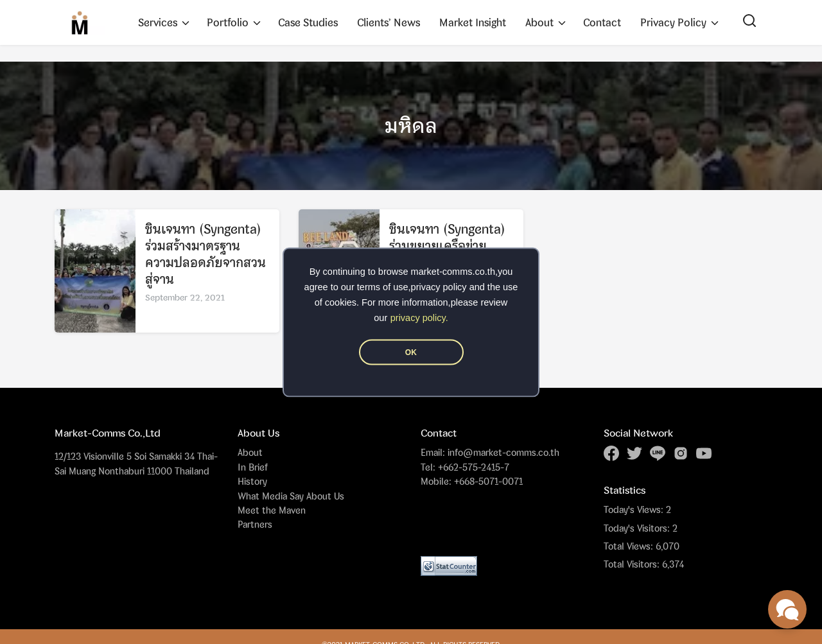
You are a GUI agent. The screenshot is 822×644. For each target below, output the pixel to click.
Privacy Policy (673, 22)
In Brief (253, 467)
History (252, 481)
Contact (602, 22)
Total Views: (630, 546)
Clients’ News (389, 22)
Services (158, 22)
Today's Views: (635, 510)
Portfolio (228, 22)
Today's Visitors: (638, 528)
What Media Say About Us (291, 496)
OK (411, 352)
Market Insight (473, 22)
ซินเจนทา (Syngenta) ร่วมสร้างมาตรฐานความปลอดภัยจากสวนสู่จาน (205, 256)
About (539, 22)
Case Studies (308, 22)
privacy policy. (419, 317)
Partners (255, 524)
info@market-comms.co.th (503, 452)
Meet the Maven (272, 510)
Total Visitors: (633, 564)
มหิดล (411, 126)
